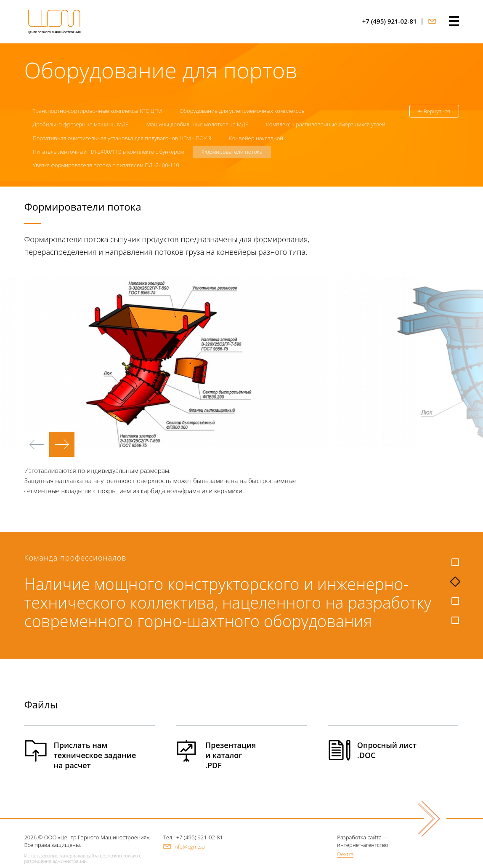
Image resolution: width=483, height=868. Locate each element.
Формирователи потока (232, 152)
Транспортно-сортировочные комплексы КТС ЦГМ (97, 111)
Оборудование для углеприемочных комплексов (242, 111)
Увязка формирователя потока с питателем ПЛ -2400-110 (106, 165)
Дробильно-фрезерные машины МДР (80, 124)
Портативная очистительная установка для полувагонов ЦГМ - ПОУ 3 (122, 138)
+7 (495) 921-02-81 (390, 21)
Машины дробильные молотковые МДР (198, 124)
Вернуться (437, 111)
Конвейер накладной (256, 138)
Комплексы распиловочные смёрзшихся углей (325, 124)
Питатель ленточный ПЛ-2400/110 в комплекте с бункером (108, 152)
